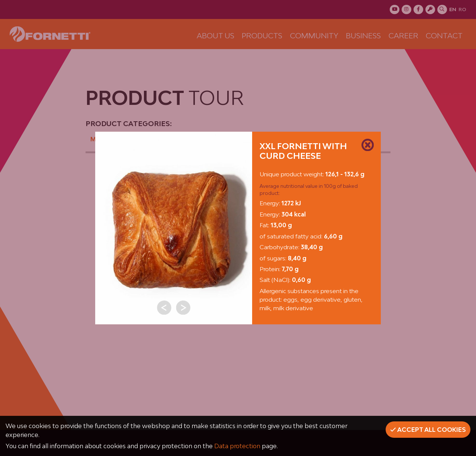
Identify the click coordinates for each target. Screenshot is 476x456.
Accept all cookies (428, 430)
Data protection (237, 446)
